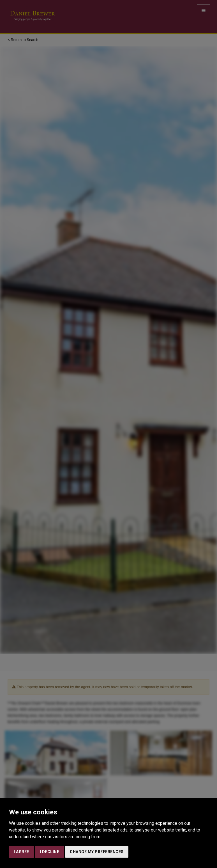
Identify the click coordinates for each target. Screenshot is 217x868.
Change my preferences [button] (97, 852)
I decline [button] (50, 852)
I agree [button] (21, 852)
